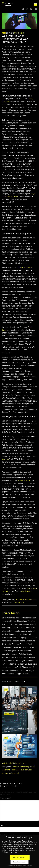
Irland (32, 767)
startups (5, 773)
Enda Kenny (24, 767)
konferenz (6, 770)
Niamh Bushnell (24, 481)
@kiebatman (26, 591)
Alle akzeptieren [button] (20, 857)
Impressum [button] (29, 865)
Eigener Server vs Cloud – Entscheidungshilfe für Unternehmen (15, 753)
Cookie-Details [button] (11, 865)
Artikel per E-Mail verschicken (14, 763)
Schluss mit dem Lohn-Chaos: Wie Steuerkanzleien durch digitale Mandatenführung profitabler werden (19, 704)
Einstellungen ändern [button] (19, 862)
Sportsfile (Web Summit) (26, 600)
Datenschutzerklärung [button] (20, 865)
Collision (6, 459)
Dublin (16, 767)
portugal (28, 770)
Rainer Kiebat (19, 33)
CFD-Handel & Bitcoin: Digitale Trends (18, 730)
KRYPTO (11, 714)
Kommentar (5, 798)
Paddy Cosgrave (17, 770)
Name (3, 825)
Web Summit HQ (26, 268)
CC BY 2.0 (19, 602)
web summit (14, 773)
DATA (4, 33)
